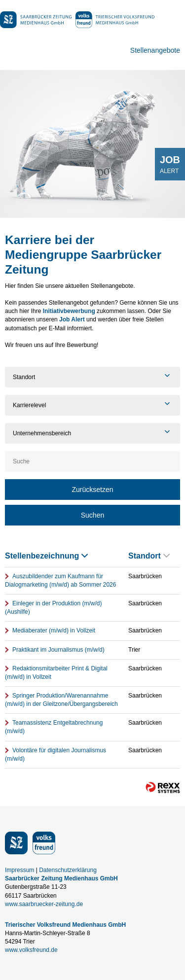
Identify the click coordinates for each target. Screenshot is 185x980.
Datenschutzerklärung (68, 870)
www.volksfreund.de (31, 950)
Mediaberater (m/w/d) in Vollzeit (54, 630)
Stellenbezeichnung (46, 556)
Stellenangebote (155, 50)
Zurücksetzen (92, 490)
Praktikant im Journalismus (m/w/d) (58, 650)
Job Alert (72, 319)
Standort (149, 556)
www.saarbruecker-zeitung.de (44, 904)
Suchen (92, 515)
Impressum (19, 870)
